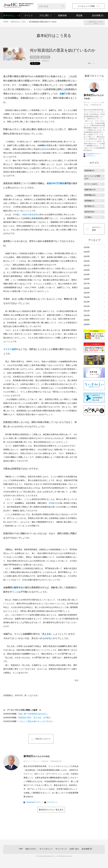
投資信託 (35, 57)
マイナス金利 (10, 349)
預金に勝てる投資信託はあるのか (33, 714)
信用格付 (52, 503)
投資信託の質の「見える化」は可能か (34, 718)
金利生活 (45, 57)
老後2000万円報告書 (57, 183)
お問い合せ (74, 849)
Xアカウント (53, 802)
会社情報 (85, 849)
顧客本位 (18, 588)
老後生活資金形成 (30, 215)
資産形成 (45, 149)
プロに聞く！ (46, 15)
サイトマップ (61, 849)
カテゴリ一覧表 (97, 229)
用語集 (79, 15)
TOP (21, 849)
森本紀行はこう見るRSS (95, 23)
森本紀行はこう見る (12, 15)
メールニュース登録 (89, 6)
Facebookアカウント (35, 802)
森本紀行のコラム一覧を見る (51, 810)
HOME (6, 22)
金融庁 (63, 94)
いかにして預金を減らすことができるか (35, 721)
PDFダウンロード (43, 739)
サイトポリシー (46, 849)
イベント (29, 15)
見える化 (46, 634)
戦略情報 (62, 15)
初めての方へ (31, 849)
